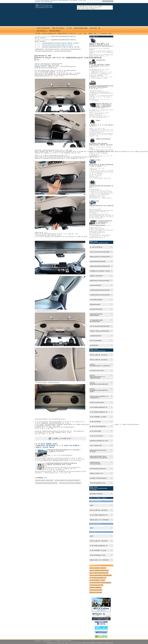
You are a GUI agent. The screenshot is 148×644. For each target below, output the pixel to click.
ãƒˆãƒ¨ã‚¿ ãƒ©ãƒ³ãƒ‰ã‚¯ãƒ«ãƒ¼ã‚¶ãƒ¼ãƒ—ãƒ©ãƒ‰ (99, 390)
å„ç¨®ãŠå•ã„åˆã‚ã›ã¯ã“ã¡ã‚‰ (95, 8)
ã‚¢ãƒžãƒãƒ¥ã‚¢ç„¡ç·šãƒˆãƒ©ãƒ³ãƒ (100, 331)
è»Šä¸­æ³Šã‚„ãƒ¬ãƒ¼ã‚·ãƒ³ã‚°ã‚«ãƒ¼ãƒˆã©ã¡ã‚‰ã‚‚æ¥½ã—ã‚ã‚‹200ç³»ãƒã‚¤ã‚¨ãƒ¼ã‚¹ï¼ (64, 450)
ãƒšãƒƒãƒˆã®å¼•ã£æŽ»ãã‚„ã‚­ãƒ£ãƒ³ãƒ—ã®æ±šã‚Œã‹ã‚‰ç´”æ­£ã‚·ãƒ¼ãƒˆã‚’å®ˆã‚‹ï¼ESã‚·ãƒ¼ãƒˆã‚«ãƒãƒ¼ (102, 45)
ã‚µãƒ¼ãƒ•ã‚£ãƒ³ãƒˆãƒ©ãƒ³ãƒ (98, 261)
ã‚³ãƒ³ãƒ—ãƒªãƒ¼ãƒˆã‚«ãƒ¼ (43, 28)
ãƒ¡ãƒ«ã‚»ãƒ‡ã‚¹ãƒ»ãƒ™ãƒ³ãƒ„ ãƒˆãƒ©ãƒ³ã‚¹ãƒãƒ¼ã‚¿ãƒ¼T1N (99, 457)
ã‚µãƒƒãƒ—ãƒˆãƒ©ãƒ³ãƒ (97, 276)
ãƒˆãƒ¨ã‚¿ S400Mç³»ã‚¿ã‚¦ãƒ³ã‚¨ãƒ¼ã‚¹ (99, 570)
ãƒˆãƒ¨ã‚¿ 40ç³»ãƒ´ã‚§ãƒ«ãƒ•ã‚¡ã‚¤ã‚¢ (99, 573)
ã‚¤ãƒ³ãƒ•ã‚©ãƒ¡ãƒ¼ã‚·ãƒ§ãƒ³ (81, 28)
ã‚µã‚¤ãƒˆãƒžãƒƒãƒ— (48, 641)
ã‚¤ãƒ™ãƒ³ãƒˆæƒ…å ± (42, 31)
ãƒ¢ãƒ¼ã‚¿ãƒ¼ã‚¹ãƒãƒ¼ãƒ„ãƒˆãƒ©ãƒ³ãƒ (100, 257)
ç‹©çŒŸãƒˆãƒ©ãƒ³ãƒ (96, 336)
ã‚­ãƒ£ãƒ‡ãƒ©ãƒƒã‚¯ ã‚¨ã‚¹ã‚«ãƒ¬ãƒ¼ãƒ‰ (95, 463)
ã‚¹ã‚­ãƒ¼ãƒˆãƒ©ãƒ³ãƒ (96, 285)
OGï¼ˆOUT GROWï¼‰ (96, 588)
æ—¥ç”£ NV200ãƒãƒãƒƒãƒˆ (98, 417)
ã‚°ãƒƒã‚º (110, 34)
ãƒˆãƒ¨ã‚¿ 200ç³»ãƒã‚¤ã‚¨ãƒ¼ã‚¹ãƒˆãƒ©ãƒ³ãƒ (71, 49)
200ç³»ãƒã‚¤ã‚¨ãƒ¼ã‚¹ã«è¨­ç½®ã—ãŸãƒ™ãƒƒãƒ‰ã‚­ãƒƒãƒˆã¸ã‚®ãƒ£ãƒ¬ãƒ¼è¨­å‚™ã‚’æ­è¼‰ (104, 106)
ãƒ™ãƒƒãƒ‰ (38, 34)
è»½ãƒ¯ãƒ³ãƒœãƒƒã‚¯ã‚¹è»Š (98, 483)
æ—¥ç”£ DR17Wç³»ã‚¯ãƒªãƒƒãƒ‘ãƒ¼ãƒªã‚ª (100, 583)
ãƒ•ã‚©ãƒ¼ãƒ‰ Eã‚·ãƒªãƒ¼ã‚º (98, 469)
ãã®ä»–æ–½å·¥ (103, 34)
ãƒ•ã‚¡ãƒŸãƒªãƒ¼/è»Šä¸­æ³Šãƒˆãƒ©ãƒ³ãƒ (44, 51)
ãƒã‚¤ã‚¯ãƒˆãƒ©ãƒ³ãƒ (96, 247)
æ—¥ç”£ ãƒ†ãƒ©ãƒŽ (95, 431)
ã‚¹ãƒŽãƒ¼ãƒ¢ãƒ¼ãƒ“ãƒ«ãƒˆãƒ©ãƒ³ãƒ (100, 295)
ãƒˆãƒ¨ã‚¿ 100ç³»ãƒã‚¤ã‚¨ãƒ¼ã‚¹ (99, 360)
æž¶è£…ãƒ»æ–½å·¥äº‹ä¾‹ (58, 28)
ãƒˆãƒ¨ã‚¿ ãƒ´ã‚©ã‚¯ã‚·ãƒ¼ (97, 371)
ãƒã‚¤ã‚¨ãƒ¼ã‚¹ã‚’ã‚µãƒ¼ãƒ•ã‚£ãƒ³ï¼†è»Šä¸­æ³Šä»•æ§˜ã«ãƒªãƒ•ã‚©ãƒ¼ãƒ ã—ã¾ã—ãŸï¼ (101, 87)
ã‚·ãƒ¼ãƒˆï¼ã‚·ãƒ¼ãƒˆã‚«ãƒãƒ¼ (49, 34)
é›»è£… (95, 34)
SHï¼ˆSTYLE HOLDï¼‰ (96, 590)
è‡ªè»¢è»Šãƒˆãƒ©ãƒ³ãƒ (96, 300)
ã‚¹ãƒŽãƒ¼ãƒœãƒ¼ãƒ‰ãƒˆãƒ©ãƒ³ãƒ (100, 290)
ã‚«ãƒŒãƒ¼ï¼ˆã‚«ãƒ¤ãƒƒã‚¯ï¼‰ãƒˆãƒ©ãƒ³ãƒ (100, 271)
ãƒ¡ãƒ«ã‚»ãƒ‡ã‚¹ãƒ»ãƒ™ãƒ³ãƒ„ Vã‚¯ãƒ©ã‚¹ (98, 451)
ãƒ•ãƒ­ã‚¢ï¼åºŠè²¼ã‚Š (62, 34)
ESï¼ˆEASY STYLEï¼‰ (96, 592)
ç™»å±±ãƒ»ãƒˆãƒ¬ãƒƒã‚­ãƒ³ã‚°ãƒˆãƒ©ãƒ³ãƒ (97, 321)
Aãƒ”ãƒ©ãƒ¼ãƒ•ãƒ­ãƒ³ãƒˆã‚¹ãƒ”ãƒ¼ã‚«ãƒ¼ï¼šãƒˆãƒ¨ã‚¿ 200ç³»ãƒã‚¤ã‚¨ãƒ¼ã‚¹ (61, 43)
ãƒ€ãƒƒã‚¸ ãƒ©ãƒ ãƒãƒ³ (97, 473)
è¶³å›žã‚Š (90, 34)
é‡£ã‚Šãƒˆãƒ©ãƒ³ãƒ (95, 304)
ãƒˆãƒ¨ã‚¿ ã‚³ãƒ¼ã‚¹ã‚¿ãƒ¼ (97, 402)
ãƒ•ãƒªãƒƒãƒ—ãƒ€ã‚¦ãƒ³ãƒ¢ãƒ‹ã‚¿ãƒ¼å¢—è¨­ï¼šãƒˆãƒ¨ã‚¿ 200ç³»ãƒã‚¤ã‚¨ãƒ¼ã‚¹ (61, 47)
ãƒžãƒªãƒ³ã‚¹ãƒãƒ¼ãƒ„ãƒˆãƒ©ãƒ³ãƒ (100, 281)
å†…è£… (80, 34)
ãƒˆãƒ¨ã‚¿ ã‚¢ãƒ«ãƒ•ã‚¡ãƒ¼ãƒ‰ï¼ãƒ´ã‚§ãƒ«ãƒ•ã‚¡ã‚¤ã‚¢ (97, 377)
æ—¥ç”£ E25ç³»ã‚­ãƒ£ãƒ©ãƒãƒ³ (99, 412)
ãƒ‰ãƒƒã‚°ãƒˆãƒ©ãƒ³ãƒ (97, 309)
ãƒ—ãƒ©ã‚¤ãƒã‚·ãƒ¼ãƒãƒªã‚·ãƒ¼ (63, 641)
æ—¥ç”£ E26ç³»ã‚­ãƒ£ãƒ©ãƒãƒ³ (99, 407)
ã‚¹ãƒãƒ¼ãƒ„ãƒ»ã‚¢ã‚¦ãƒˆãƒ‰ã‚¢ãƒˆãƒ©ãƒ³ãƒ (100, 326)
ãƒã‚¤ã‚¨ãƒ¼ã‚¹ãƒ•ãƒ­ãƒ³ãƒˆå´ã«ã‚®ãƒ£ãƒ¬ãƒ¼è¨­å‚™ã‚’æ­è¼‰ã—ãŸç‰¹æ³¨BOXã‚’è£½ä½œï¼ (101, 223)
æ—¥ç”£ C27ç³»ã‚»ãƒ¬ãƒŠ (96, 585)
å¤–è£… (85, 34)
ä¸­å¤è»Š (69, 28)
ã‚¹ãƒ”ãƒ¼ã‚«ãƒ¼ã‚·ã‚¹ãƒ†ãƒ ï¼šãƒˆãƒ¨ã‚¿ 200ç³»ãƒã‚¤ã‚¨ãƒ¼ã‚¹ (57, 45)
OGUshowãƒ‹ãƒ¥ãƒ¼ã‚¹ (55, 31)
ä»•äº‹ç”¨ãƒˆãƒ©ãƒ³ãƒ (96, 341)
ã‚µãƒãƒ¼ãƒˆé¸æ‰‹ (95, 28)
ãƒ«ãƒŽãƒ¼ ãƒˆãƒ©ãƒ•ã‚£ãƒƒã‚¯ (99, 478)
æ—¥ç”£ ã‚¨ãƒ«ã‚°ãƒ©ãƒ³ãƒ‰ (98, 426)
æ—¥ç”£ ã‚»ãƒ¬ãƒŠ (95, 422)
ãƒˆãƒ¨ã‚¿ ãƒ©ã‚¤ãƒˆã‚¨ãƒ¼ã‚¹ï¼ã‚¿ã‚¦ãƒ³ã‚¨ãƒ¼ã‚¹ (100, 365)
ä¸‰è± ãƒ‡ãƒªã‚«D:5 (96, 445)
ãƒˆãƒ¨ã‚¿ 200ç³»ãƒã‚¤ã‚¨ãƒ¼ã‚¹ (52, 49)
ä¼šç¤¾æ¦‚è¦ (38, 641)
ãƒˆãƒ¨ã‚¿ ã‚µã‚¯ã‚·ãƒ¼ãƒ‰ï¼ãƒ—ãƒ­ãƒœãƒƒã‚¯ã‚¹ (99, 397)
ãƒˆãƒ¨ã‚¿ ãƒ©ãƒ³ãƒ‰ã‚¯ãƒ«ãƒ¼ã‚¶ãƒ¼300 (99, 383)
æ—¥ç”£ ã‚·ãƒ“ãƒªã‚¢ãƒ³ (97, 436)
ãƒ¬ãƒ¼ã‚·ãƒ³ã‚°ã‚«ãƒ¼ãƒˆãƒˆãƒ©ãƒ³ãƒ (63, 51)
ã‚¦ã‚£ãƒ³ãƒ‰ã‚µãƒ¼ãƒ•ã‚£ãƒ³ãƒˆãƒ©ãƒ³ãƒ (100, 266)
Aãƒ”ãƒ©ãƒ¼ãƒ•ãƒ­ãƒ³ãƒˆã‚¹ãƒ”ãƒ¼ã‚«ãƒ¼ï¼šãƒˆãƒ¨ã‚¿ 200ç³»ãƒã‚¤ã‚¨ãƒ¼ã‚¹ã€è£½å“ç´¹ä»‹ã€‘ (62, 464)
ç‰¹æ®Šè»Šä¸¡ (94, 345)
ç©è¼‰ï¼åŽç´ (73, 34)
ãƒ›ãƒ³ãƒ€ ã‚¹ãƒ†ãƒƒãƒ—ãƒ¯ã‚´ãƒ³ (99, 441)
